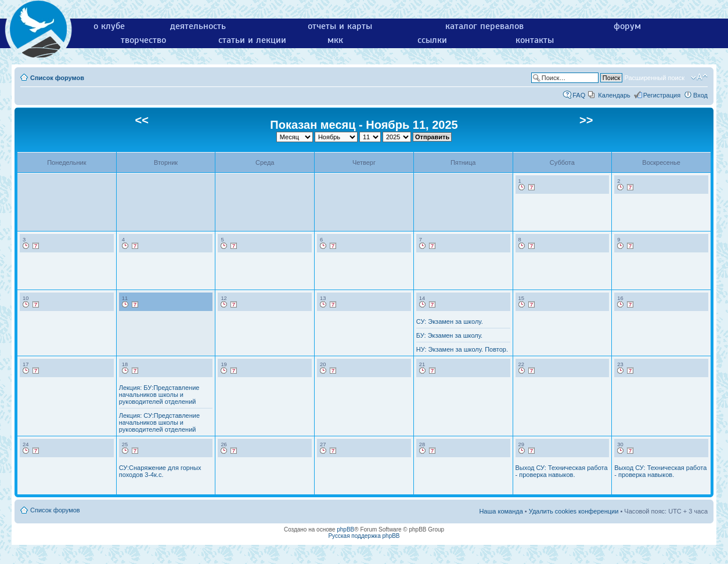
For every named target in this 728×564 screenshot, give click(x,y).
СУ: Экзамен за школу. (450, 321)
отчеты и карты (340, 26)
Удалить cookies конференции (574, 511)
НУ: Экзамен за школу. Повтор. (462, 349)
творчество (143, 40)
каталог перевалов (484, 26)
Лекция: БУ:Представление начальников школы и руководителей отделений (159, 395)
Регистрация (662, 95)
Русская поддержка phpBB (364, 536)
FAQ (579, 95)
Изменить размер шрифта (699, 77)
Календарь (614, 95)
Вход (700, 95)
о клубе (109, 26)
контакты (535, 40)
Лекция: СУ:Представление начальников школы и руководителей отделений (159, 422)
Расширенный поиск (654, 78)
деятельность (198, 26)
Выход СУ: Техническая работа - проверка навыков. (562, 471)
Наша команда (501, 511)
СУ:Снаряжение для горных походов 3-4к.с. (160, 471)
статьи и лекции (252, 40)
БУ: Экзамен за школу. (449, 335)
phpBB (345, 529)
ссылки (432, 40)
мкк (335, 40)
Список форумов (57, 78)
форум (627, 26)
